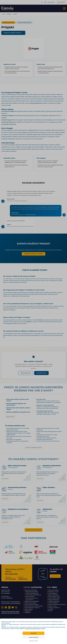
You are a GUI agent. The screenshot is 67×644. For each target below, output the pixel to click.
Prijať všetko (33, 633)
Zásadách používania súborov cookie (35, 629)
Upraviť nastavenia (34, 637)
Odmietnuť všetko (33, 641)
